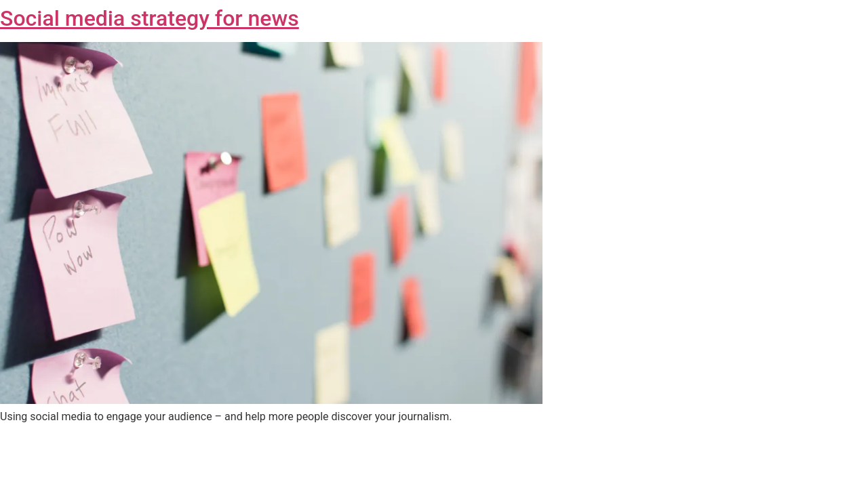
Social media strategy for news (150, 18)
